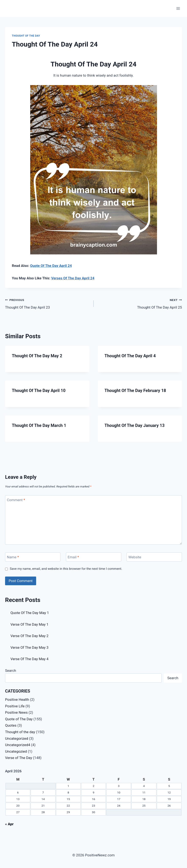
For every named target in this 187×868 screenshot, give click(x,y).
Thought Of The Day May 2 (37, 356)
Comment (16, 500)
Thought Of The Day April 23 (48, 303)
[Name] (33, 557)
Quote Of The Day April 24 (51, 266)
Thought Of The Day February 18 (135, 391)
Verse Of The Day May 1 (30, 624)
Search (11, 671)
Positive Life (15, 706)
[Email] (94, 557)
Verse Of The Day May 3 (30, 647)
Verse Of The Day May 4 (30, 659)
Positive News (16, 712)
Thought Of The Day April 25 (140, 303)
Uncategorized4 (18, 745)
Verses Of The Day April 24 (73, 278)
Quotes (11, 725)
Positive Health (17, 700)
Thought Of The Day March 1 (39, 425)
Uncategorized (17, 738)
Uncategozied (16, 751)
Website (135, 557)
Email (73, 557)
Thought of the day (26, 36)
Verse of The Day (19, 758)
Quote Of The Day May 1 (30, 613)
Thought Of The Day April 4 (130, 356)
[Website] (154, 557)
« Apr (9, 824)
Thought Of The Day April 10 (39, 391)
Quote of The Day (19, 719)
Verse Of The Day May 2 (30, 636)
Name (13, 557)
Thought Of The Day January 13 (135, 425)
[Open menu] (178, 8)
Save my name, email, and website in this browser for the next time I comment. (66, 569)
